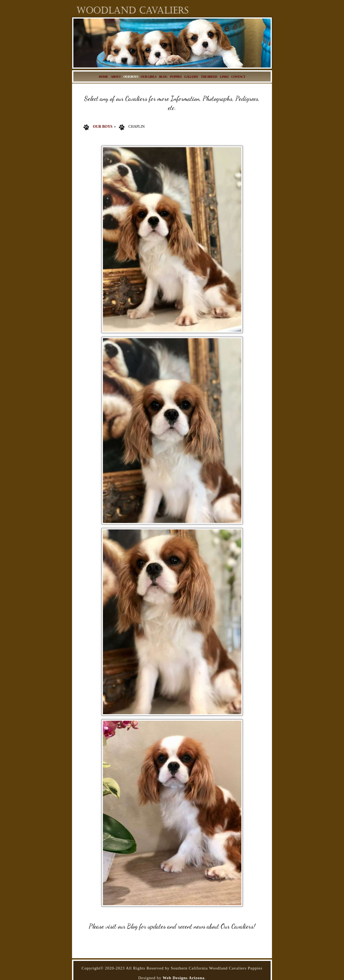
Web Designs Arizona (184, 978)
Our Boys (103, 127)
